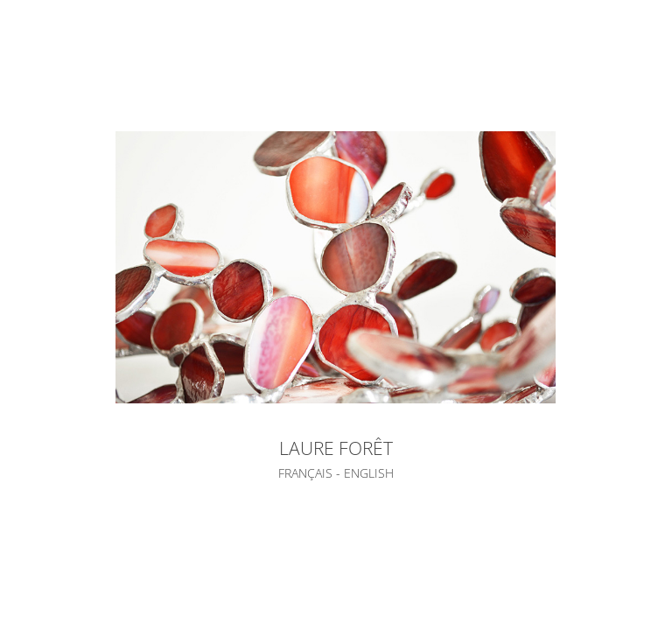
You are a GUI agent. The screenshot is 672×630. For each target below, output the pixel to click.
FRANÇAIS (305, 473)
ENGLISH (369, 473)
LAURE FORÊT (336, 448)
